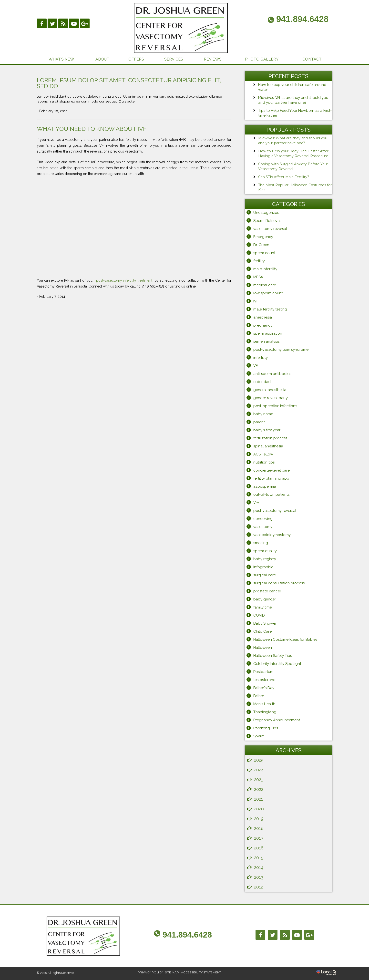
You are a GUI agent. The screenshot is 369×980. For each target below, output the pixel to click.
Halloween (263, 648)
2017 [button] (259, 838)
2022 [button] (259, 789)
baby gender (265, 599)
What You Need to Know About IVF (92, 129)
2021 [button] (259, 799)
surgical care (265, 575)
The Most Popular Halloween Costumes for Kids (295, 187)
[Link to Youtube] (74, 23)
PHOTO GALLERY (262, 59)
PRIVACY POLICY (150, 972)
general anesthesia (270, 390)
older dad (262, 382)
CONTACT (312, 59)
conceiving (263, 519)
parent (259, 422)
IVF (256, 301)
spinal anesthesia (268, 446)
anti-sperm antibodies (272, 374)
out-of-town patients (271, 495)
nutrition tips (264, 462)
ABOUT (102, 59)
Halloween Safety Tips (273, 656)
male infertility (265, 269)
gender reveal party (271, 398)
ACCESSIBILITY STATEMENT (201, 972)
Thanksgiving (265, 712)
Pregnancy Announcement (277, 720)
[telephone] (298, 20)
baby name (263, 414)
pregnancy (263, 325)
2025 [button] (259, 760)
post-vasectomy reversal (275, 511)
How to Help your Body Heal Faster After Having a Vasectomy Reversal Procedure (293, 154)
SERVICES (174, 59)
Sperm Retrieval (267, 221)
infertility (261, 358)
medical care (265, 285)
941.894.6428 (187, 935)
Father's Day (264, 688)
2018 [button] (259, 828)
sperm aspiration (268, 333)
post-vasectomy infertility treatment (125, 280)
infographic (263, 567)
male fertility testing (270, 309)
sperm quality (265, 551)
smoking (261, 543)
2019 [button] (259, 819)
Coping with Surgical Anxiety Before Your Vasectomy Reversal (293, 166)
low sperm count (268, 293)
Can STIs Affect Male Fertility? (284, 177)
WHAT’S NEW (61, 59)
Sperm (259, 736)
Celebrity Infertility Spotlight (277, 664)
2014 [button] (259, 867)
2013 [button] (259, 877)
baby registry (265, 559)
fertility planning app (271, 478)
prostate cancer (267, 591)
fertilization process (270, 438)
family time (263, 607)
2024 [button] (259, 770)
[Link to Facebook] (42, 23)
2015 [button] (259, 858)
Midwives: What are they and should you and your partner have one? (293, 141)
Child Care (262, 631)
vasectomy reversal (270, 229)
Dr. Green (261, 245)
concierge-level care (272, 470)
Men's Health (264, 704)
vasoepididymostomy (272, 535)
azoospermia (265, 486)
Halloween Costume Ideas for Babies (285, 640)
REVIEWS (213, 59)
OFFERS (136, 59)
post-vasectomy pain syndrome (281, 350)
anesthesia (263, 317)
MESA (258, 277)
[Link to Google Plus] (85, 23)
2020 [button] (259, 809)
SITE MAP (172, 972)
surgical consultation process (279, 583)
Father (259, 696)
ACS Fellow (263, 454)
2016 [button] (259, 848)
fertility (259, 261)
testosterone (264, 680)
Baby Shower (265, 623)
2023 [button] (259, 779)
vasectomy (263, 527)
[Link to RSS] (63, 23)
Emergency (263, 237)
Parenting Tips (266, 728)
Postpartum (263, 672)
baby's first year (267, 430)
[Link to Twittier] (52, 23)
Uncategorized (266, 213)
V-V (256, 503)
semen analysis (266, 341)
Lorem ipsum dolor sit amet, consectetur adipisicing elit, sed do (129, 83)
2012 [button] (259, 887)
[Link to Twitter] (273, 935)
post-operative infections (275, 406)
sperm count (264, 253)
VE (256, 366)
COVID (259, 615)
